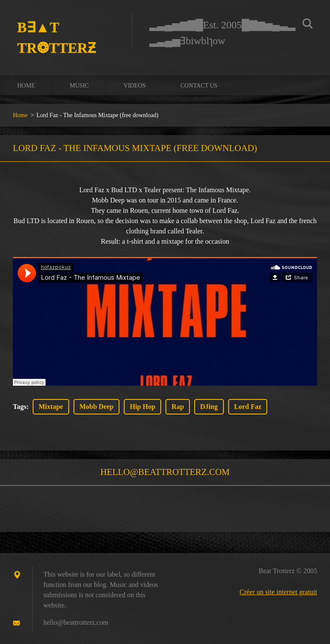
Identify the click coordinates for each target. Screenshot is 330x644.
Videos (135, 86)
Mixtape (51, 407)
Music (79, 86)
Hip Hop (142, 407)
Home (26, 86)
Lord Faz (248, 407)
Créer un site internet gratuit (278, 592)
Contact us (199, 86)
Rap (177, 407)
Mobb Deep (97, 407)
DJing (209, 407)
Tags (20, 407)
